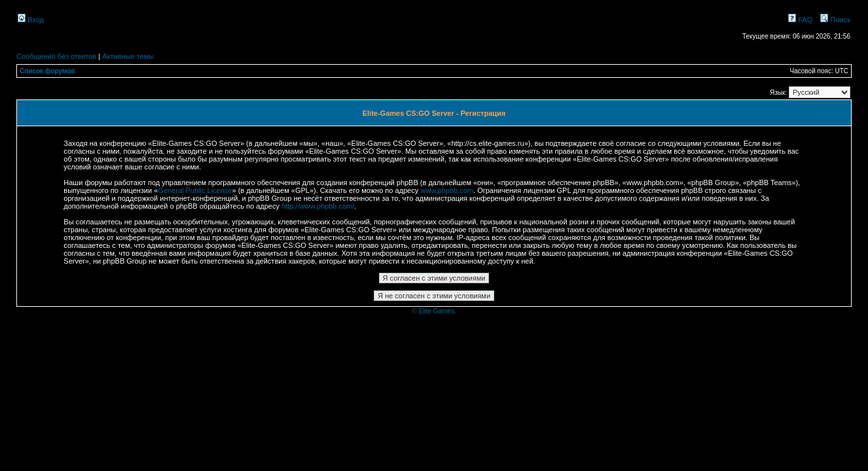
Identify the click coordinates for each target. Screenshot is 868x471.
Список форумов (47, 71)
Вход (31, 20)
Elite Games (436, 311)
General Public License (195, 190)
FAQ (800, 20)
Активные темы (128, 56)
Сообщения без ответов (56, 56)
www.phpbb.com (447, 190)
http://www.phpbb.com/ (318, 206)
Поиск (835, 20)
